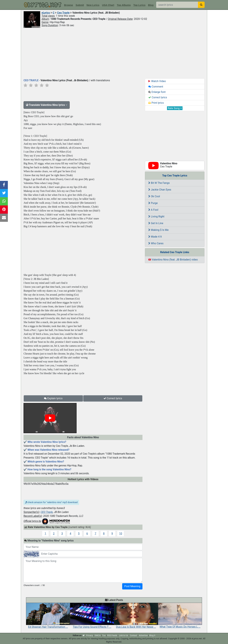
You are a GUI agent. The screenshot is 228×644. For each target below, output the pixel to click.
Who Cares (156, 243)
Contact (133, 635)
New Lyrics (93, 5)
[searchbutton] (201, 5)
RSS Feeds (112, 635)
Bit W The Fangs (159, 183)
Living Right (156, 216)
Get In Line (156, 223)
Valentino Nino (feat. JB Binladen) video (173, 260)
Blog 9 (152, 635)
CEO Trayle (47, 512)
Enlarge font (157, 92)
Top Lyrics (139, 5)
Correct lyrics (113, 398)
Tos (104, 635)
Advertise (143, 635)
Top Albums (124, 5)
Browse (69, 5)
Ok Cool (154, 196)
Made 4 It (155, 237)
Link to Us (124, 635)
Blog (151, 5)
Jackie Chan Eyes (160, 190)
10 (121, 533)
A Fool (153, 210)
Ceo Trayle (63, 13)
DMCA (98, 635)
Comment (156, 87)
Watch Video (157, 81)
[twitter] (84, 635)
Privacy (90, 635)
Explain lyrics (53, 398)
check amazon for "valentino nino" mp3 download (51, 502)
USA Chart (108, 5)
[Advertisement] (114, 53)
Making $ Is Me (158, 230)
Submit (80, 5)
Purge (153, 203)
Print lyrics (156, 103)
